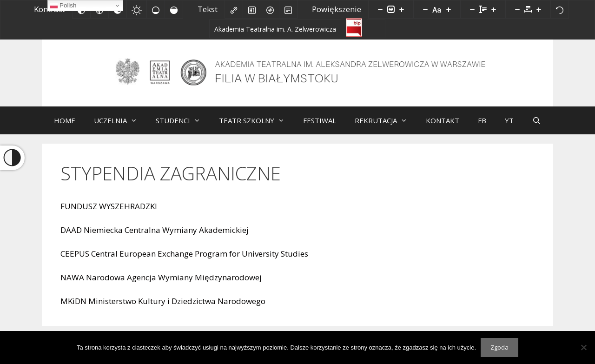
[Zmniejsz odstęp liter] (517, 9)
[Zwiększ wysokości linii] (494, 9)
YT (509, 127)
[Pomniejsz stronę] (380, 9)
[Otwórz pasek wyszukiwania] (537, 127)
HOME (65, 127)
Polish (63, 6)
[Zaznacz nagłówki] (252, 9)
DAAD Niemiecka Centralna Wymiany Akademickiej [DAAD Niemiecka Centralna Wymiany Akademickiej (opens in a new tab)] (155, 237)
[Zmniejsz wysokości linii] (472, 9)
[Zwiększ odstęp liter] (539, 9)
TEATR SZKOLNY (256, 127)
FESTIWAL (320, 127)
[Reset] (560, 9)
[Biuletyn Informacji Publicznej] (354, 27)
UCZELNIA (120, 127)
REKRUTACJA (386, 127)
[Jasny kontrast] (137, 9)
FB (482, 127)
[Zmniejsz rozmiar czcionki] (425, 9)
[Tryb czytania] (288, 9)
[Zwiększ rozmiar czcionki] (449, 9)
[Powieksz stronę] (402, 9)
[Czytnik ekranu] (270, 9)
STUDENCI (183, 127)
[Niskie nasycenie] (156, 9)
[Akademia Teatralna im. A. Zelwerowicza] (275, 29)
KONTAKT (443, 127)
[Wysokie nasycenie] (174, 9)
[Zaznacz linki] (234, 9)
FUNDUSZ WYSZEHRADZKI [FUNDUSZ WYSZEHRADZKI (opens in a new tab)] (109, 213)
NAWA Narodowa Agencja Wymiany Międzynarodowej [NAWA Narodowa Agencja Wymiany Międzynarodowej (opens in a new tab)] (161, 284)
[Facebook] (376, 29)
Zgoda (499, 347)
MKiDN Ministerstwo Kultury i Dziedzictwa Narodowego (163, 308)
